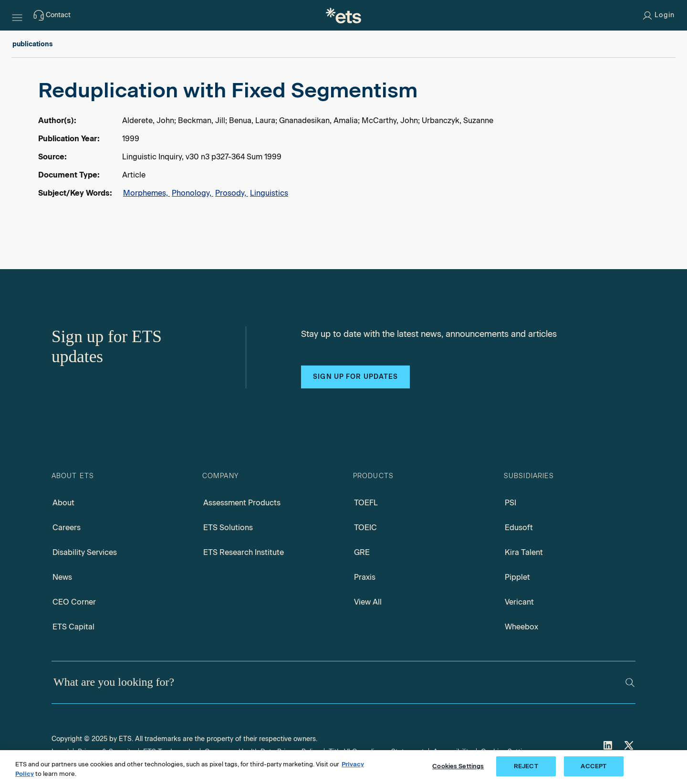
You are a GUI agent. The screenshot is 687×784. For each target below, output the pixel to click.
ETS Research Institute (244, 552)
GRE (362, 552)
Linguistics (269, 193)
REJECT (526, 766)
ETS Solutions (228, 528)
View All (368, 602)
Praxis (365, 577)
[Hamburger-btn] (17, 15)
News (62, 577)
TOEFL (366, 503)
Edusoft (519, 528)
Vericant (519, 602)
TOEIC (365, 528)
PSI (510, 503)
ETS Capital (73, 627)
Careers (67, 528)
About (63, 503)
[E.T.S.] (343, 15)
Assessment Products (242, 503)
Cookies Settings (458, 766)
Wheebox (521, 627)
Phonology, (193, 193)
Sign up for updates (355, 377)
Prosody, (232, 193)
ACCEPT (593, 766)
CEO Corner (74, 602)
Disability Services (85, 552)
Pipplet (517, 577)
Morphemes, (146, 193)
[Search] (630, 683)
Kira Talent (524, 552)
